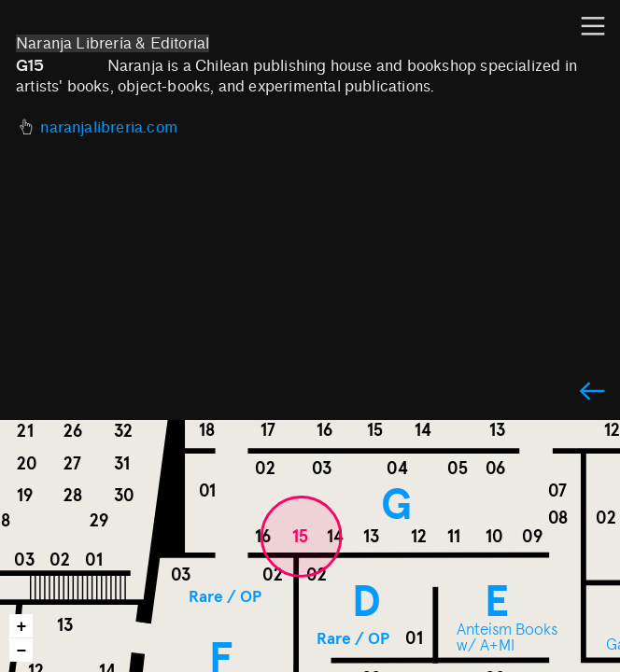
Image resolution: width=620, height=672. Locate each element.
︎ (593, 27)
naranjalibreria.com (109, 127)
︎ (592, 392)
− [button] (22, 651)
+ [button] (22, 627)
